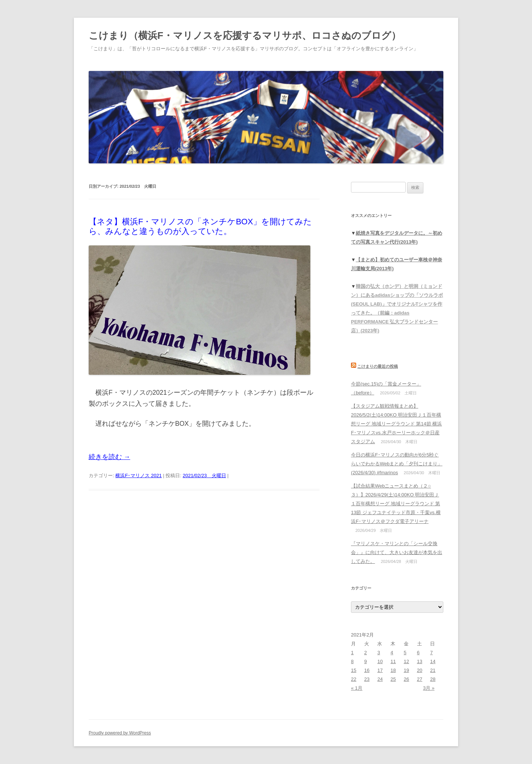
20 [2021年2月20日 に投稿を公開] (420, 670)
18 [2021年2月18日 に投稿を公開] (393, 670)
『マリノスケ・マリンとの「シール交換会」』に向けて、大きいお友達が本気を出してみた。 (397, 552)
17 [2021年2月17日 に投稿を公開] (380, 670)
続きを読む (109, 457)
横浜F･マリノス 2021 (138, 476)
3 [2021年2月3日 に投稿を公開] (378, 653)
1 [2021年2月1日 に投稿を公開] (352, 653)
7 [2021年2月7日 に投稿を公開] (431, 653)
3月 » (429, 688)
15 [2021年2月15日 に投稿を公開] (354, 670)
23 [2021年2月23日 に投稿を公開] (367, 679)
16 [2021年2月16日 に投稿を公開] (367, 670)
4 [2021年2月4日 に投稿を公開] (392, 653)
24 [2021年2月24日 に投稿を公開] (380, 679)
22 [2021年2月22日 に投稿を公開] (354, 679)
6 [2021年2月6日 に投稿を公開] (418, 653)
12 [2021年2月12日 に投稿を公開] (406, 661)
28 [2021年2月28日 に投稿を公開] (433, 679)
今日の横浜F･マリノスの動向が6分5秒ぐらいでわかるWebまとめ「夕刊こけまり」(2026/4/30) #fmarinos (397, 464)
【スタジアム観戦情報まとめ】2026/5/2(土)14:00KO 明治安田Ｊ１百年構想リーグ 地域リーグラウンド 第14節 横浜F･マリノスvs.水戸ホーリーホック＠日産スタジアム (396, 424)
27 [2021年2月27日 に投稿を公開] (420, 679)
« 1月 (357, 688)
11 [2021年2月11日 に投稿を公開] (393, 661)
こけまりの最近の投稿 (378, 366)
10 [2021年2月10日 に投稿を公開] (380, 661)
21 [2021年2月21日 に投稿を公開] (433, 670)
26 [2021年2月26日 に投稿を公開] (406, 679)
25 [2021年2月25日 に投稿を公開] (393, 679)
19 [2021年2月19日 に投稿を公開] (406, 670)
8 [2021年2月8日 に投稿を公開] (352, 661)
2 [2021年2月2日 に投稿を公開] (366, 653)
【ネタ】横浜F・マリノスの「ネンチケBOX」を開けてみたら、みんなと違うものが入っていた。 (200, 226)
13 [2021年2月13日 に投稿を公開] (420, 661)
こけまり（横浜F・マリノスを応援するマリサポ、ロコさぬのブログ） (245, 35)
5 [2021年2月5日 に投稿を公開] (405, 653)
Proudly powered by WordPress (120, 733)
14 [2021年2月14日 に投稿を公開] (433, 661)
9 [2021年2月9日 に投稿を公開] (366, 661)
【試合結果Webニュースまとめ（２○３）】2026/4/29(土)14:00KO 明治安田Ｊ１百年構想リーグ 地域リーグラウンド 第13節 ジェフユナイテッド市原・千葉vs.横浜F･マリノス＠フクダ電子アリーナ (396, 504)
